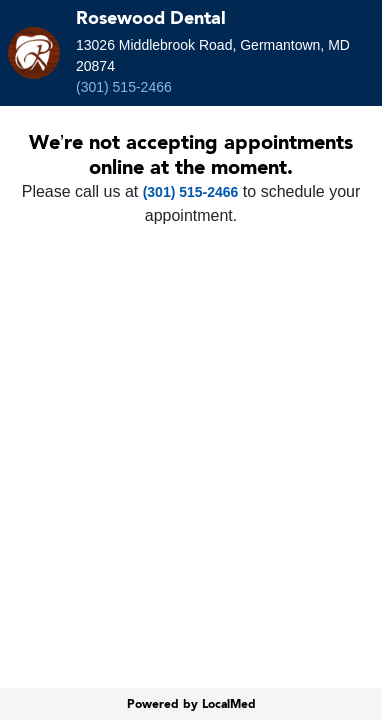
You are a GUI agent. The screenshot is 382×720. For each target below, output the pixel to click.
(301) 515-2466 (124, 87)
